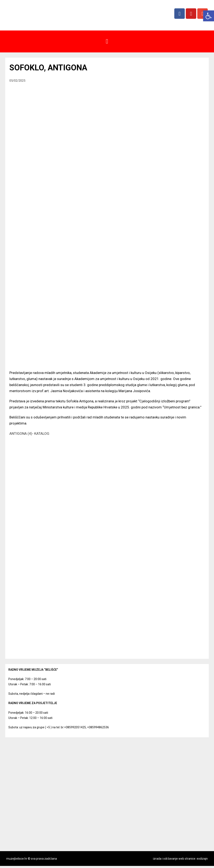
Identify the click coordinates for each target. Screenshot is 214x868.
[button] (107, 41)
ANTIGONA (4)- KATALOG (29, 433)
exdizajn (202, 859)
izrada (157, 859)
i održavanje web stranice (179, 859)
